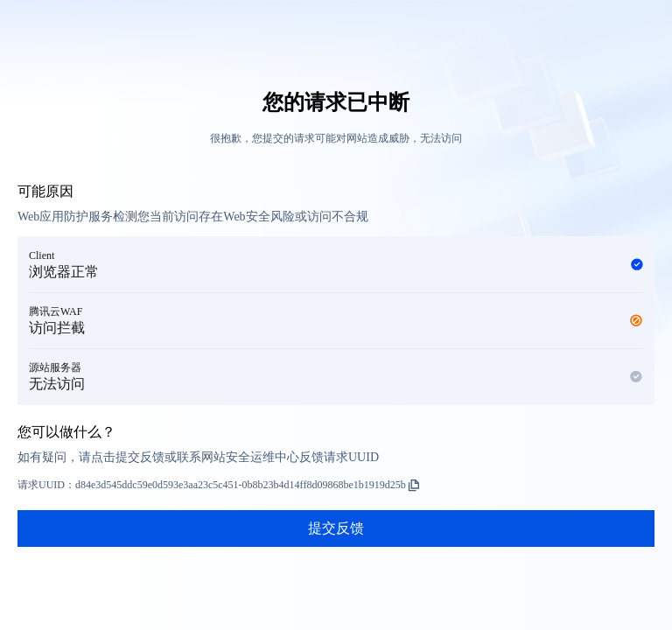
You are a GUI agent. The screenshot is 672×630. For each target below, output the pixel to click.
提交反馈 (336, 528)
